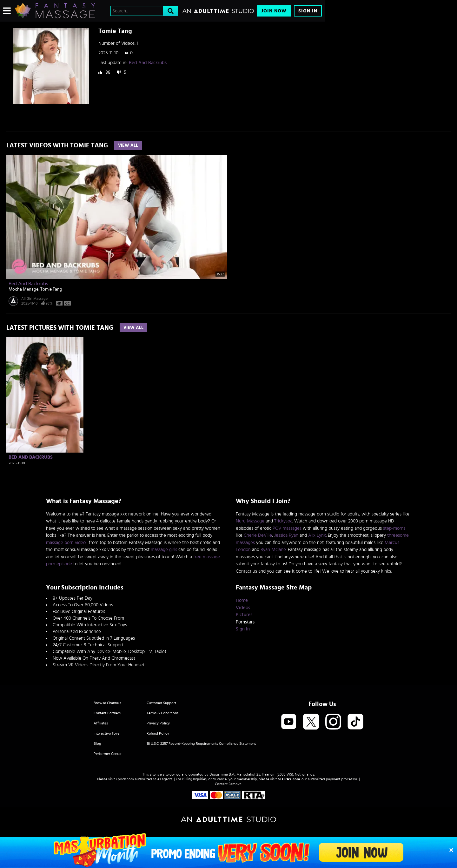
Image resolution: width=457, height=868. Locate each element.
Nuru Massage (250, 521)
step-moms (394, 528)
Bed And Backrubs (148, 63)
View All (128, 145)
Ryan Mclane (273, 550)
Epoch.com (125, 779)
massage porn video (66, 543)
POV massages (287, 528)
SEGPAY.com (289, 779)
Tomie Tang (51, 289)
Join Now (274, 11)
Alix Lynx (317, 535)
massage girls (164, 550)
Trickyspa (283, 521)
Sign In (308, 11)
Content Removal (229, 784)
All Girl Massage (34, 299)
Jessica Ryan (286, 535)
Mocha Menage (23, 289)
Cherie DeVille (258, 535)
